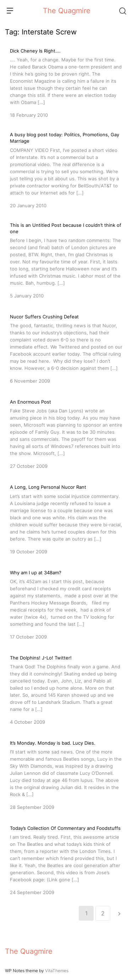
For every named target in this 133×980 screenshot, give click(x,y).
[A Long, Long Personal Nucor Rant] (66, 519)
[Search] (122, 11)
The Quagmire (67, 11)
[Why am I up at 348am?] (66, 604)
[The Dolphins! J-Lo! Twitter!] (66, 689)
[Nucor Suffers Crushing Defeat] (66, 348)
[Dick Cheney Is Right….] (66, 82)
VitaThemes (57, 971)
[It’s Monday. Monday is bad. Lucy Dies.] (66, 774)
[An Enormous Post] (66, 433)
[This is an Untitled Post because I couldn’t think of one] (66, 261)
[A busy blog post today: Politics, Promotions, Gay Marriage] (66, 170)
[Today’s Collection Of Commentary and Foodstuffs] (66, 860)
